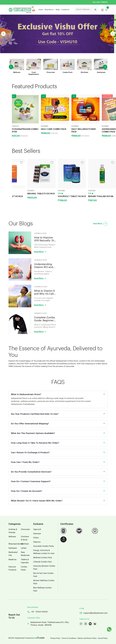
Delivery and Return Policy (87, 638)
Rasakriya (12, 560)
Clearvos (37, 542)
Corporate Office (34, 618)
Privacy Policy (55, 638)
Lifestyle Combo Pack (42, 562)
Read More (40, 252)
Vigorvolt (37, 529)
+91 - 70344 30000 (37, 612)
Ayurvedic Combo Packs (44, 546)
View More (100, 224)
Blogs (58, 10)
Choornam (25, 529)
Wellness (12, 537)
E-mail (82, 609)
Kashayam (13, 548)
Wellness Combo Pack (43, 558)
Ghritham (25, 544)
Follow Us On (84, 619)
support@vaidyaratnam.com (94, 613)
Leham (24, 548)
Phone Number (33, 607)
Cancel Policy (103, 638)
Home (41, 10)
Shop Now (48, 10)
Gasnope (37, 534)
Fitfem (36, 538)
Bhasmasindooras (16, 544)
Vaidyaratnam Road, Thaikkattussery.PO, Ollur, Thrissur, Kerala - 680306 (48, 624)
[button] (113, 34)
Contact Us (65, 10)
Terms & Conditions (69, 638)
